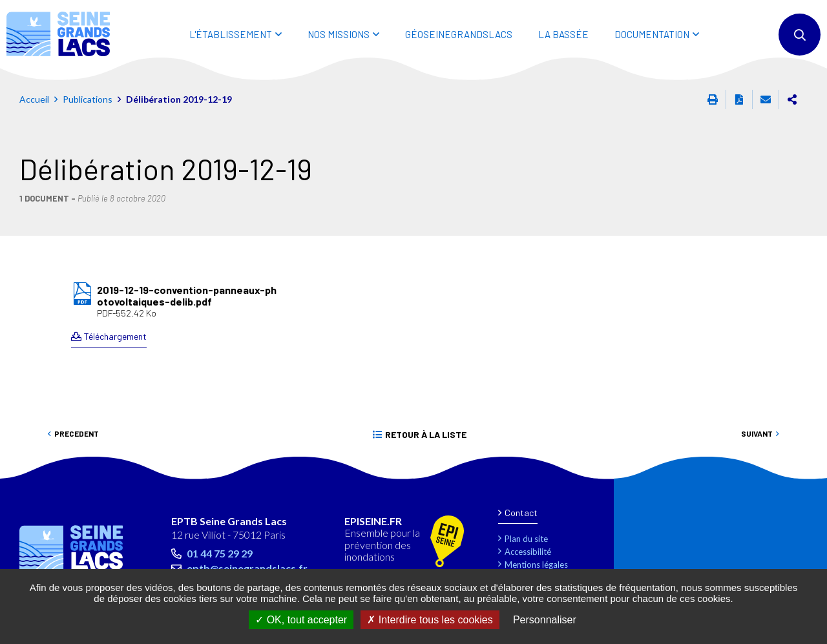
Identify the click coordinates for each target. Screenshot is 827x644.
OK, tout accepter (301, 620)
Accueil (34, 99)
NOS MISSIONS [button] (339, 34)
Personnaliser (545, 620)
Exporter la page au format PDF (739, 99)
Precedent (77, 433)
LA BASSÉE (563, 34)
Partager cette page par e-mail (766, 99)
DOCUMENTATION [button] (652, 34)
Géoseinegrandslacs (459, 34)
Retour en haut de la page (788, 473)
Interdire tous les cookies (430, 620)
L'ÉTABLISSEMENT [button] (231, 34)
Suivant (757, 433)
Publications (88, 99)
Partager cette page (792, 99)
